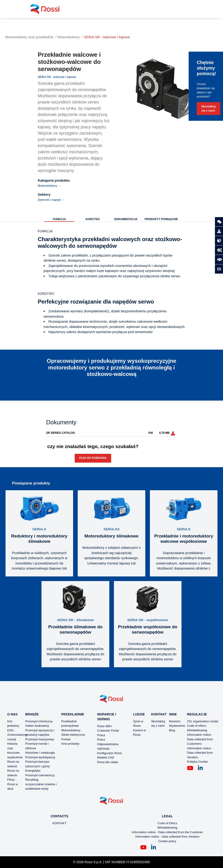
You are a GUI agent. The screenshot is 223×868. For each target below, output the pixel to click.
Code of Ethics (167, 823)
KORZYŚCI (93, 219)
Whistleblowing (197, 730)
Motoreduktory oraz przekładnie (29, 37)
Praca (101, 735)
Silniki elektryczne (73, 735)
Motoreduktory (69, 37)
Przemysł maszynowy (40, 739)
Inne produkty (70, 744)
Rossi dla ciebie (108, 762)
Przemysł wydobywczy (40, 757)
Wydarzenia (177, 726)
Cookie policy (167, 841)
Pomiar (66, 739)
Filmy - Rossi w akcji (13, 784)
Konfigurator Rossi (109, 753)
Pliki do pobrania (93, 458)
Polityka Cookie (197, 762)
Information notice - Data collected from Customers (200, 739)
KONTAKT (59, 823)
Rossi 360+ (105, 726)
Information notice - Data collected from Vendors (200, 753)
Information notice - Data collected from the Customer (167, 832)
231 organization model (203, 721)
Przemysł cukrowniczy (40, 775)
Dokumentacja (126, 219)
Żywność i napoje (49, 200)
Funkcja (59, 219)
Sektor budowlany (37, 726)
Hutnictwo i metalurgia (40, 753)
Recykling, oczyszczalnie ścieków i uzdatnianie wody (41, 784)
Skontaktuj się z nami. (208, 109)
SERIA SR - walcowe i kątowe (107, 37)
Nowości (175, 721)
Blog (172, 730)
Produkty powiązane (161, 219)
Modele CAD (106, 757)
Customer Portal (108, 731)
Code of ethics (197, 726)
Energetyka (33, 771)
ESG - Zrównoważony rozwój (17, 735)
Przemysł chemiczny (39, 721)
